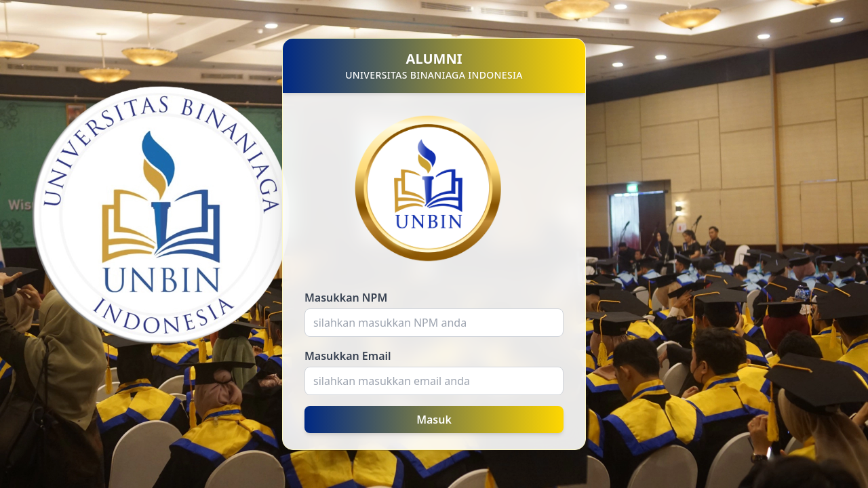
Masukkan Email (348, 356)
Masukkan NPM (346, 298)
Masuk (434, 420)
